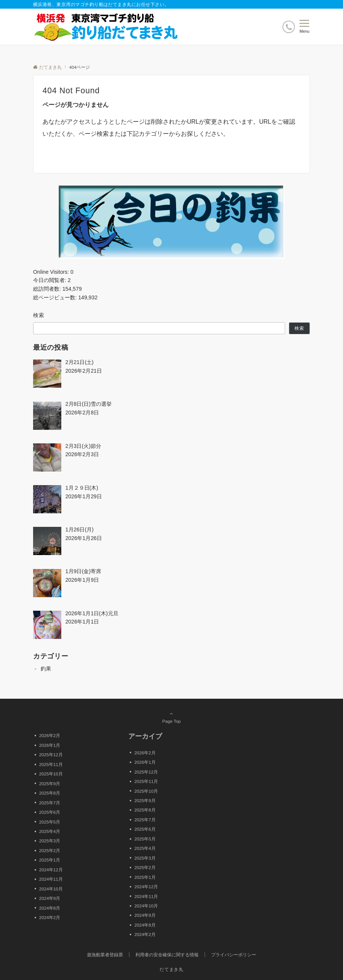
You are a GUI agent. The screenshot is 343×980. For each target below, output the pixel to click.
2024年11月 (51, 879)
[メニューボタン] (304, 27)
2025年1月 (50, 860)
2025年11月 (51, 764)
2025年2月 (50, 850)
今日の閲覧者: (50, 280)
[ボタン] (289, 27)
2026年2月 (50, 735)
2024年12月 (51, 870)
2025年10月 (51, 774)
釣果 (46, 669)
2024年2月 (50, 917)
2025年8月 (50, 793)
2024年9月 (50, 898)
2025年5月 (50, 822)
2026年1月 (50, 745)
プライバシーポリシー (234, 955)
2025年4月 (50, 831)
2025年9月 (50, 784)
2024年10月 (51, 889)
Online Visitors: (52, 272)
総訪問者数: (48, 289)
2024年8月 (50, 908)
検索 (39, 315)
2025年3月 (50, 841)
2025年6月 (50, 812)
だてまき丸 (171, 969)
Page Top (171, 717)
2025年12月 (51, 755)
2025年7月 (50, 803)
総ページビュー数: (56, 297)
